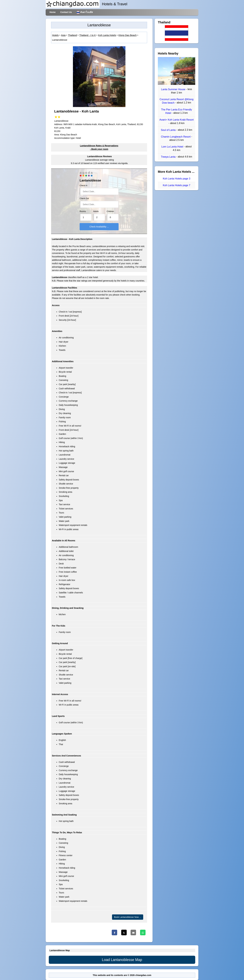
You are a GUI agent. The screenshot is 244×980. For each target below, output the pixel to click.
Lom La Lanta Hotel (173, 147)
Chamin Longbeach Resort (176, 137)
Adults (96, 211)
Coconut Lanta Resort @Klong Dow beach (176, 101)
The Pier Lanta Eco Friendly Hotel (177, 111)
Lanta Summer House (174, 89)
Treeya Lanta (169, 157)
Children (110, 211)
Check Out (84, 198)
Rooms (83, 211)
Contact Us (66, 12)
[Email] (133, 932)
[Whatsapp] (143, 932)
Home (53, 12)
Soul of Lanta (169, 130)
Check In (84, 186)
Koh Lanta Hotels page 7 (177, 185)
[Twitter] (124, 932)
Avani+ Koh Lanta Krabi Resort (177, 120)
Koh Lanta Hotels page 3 (177, 179)
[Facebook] (114, 932)
